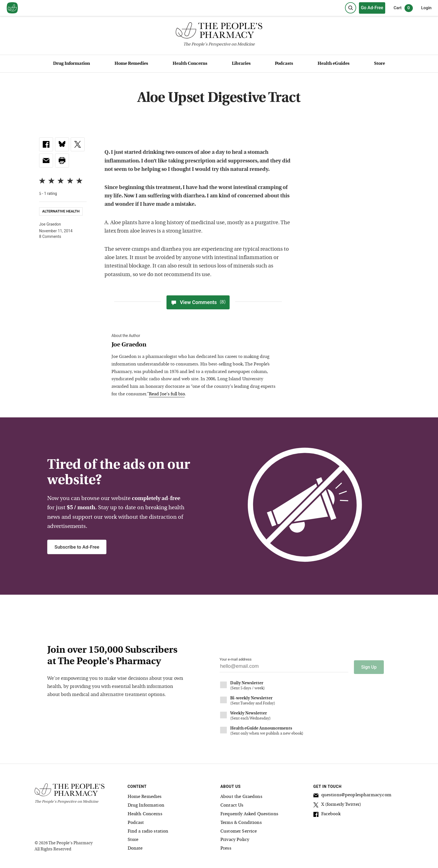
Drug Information (72, 64)
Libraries (241, 64)
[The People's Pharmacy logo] (219, 32)
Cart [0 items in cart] (403, 8)
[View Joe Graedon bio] (195, 345)
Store (379, 64)
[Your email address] (284, 668)
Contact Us (232, 804)
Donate (135, 847)
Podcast (136, 821)
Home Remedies (131, 64)
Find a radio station (148, 830)
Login (426, 8)
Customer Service (239, 830)
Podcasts (284, 64)
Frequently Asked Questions (249, 812)
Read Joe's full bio (167, 394)
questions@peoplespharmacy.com (352, 795)
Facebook (327, 814)
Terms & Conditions (241, 821)
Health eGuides (334, 64)
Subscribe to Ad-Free (77, 547)
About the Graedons (241, 795)
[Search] (351, 8)
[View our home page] (12, 8)
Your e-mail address (235, 659)
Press (226, 847)
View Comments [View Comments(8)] (198, 302)
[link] (46, 144)
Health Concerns (190, 64)
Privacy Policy (235, 838)
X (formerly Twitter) (337, 804)
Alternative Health (61, 211)
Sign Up (369, 665)
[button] (62, 161)
